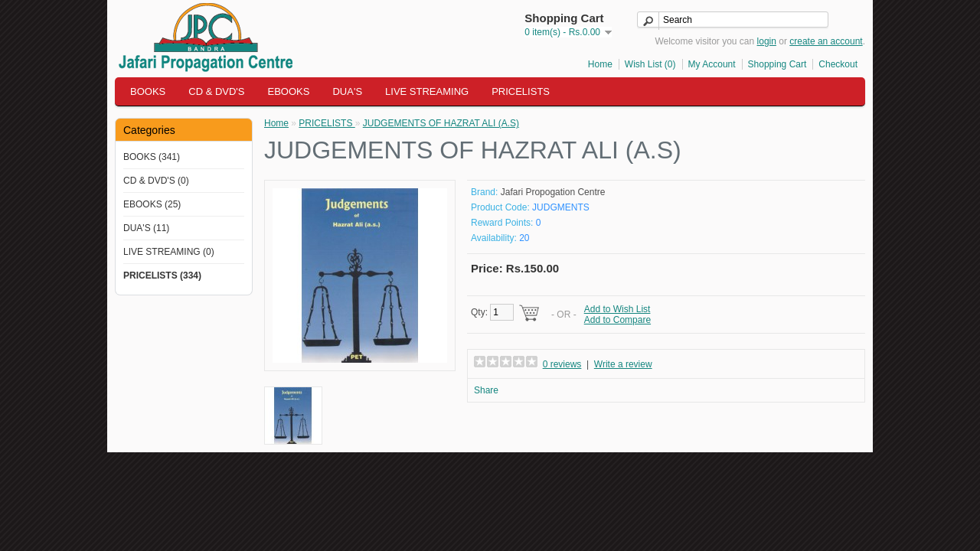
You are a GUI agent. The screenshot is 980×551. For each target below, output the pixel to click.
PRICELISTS (521, 91)
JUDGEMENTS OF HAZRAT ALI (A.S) (441, 123)
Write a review (623, 364)
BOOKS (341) (152, 157)
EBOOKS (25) (152, 204)
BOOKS (148, 91)
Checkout (838, 64)
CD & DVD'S (216, 91)
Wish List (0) (650, 64)
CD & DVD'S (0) (156, 181)
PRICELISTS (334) (162, 275)
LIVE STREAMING (427, 91)
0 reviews (562, 364)
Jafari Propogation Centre (553, 192)
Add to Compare (617, 320)
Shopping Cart (777, 64)
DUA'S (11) (146, 228)
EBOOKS (289, 91)
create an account (826, 41)
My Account (712, 64)
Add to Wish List (617, 309)
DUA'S (347, 91)
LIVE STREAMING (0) (169, 252)
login (767, 41)
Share (486, 390)
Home (600, 64)
